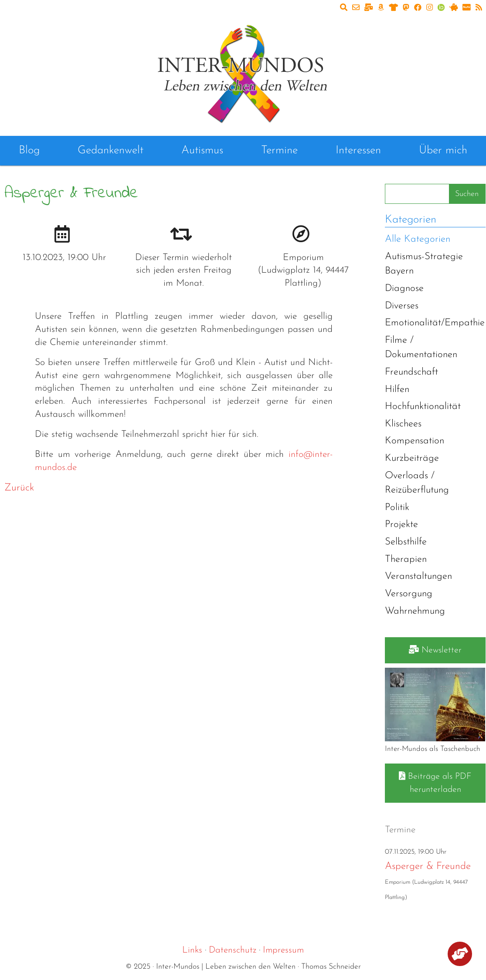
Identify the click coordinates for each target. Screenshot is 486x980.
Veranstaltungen (418, 576)
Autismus (202, 150)
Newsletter (435, 650)
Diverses (402, 306)
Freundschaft (411, 372)
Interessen (358, 150)
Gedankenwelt (110, 150)
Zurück (19, 488)
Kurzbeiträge (412, 458)
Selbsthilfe (406, 542)
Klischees (403, 424)
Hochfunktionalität (423, 407)
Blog (29, 150)
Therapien (406, 559)
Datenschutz (233, 950)
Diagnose (404, 289)
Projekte (401, 525)
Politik (397, 508)
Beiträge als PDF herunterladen (435, 783)
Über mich (443, 150)
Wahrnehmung (415, 611)
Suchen (467, 194)
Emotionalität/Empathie (435, 323)
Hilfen (397, 390)
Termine (279, 150)
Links (192, 950)
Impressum (283, 950)
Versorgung (409, 594)
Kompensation (415, 441)
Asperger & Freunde (428, 867)
